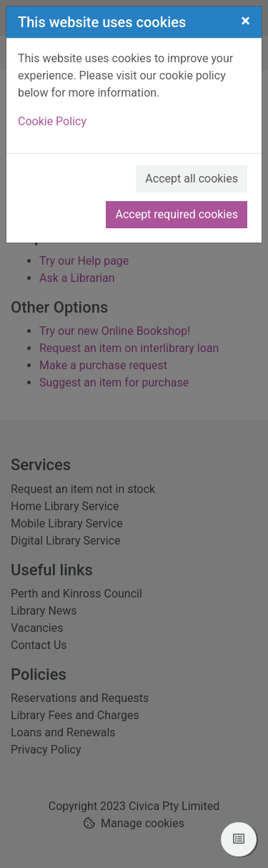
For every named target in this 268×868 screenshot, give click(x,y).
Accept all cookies (192, 179)
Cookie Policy (52, 121)
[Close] (245, 21)
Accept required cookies (177, 214)
